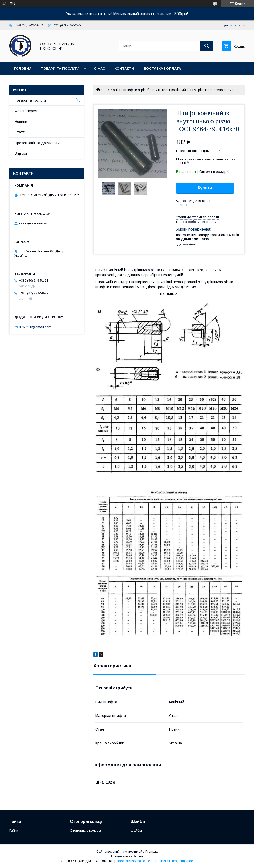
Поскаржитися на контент (134, 861)
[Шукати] (207, 46)
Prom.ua (151, 852)
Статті (20, 132)
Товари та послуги (60, 69)
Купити (205, 188)
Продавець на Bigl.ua (127, 856)
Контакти (124, 69)
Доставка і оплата (162, 69)
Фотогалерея (26, 111)
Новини (21, 122)
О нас (100, 69)
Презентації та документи (37, 143)
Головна (23, 69)
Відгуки (21, 153)
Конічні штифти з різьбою (133, 90)
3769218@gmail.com (35, 327)
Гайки (14, 831)
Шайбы (136, 831)
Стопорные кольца (85, 831)
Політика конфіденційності (175, 861)
